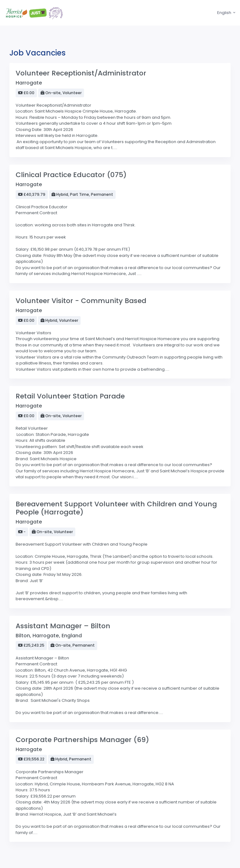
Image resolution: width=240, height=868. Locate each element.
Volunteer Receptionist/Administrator (81, 73)
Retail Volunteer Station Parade (70, 396)
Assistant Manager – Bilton (63, 626)
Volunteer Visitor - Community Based (81, 301)
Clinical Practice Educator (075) (71, 175)
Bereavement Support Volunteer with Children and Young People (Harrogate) (116, 508)
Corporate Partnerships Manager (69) (82, 740)
